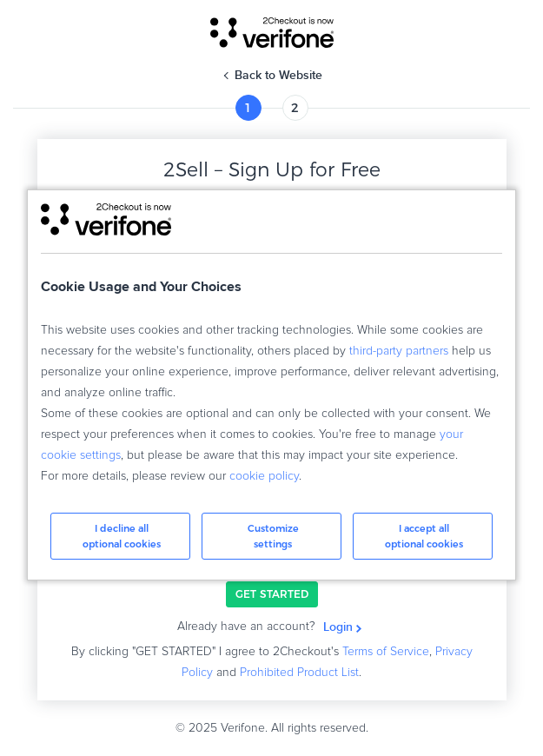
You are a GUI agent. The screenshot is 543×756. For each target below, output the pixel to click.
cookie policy (264, 476)
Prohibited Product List (299, 673)
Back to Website (278, 75)
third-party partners (399, 351)
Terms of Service (386, 652)
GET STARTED (272, 594)
